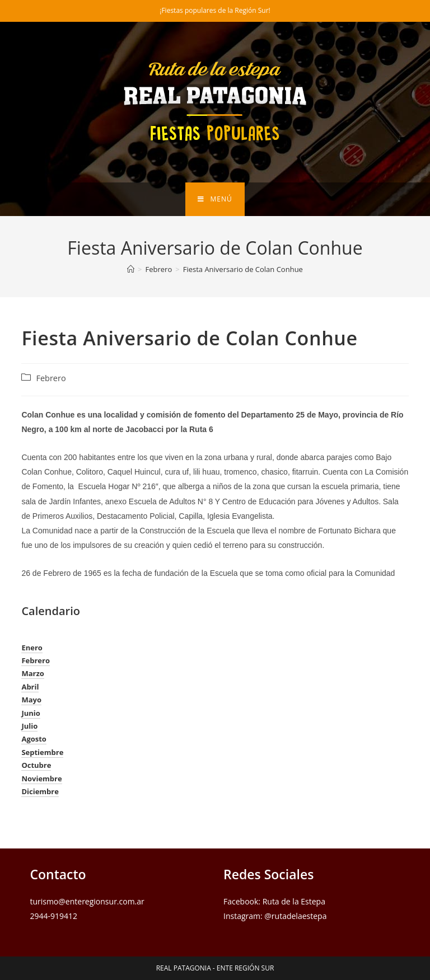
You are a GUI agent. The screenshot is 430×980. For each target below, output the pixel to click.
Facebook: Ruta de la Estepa (274, 901)
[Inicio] (131, 269)
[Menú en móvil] (215, 199)
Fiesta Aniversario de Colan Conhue (243, 269)
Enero (32, 648)
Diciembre (40, 791)
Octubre (36, 765)
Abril (30, 687)
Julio (29, 726)
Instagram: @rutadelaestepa (275, 916)
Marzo (32, 673)
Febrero (51, 378)
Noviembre (41, 779)
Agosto (34, 739)
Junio (31, 713)
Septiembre (42, 752)
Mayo (31, 700)
